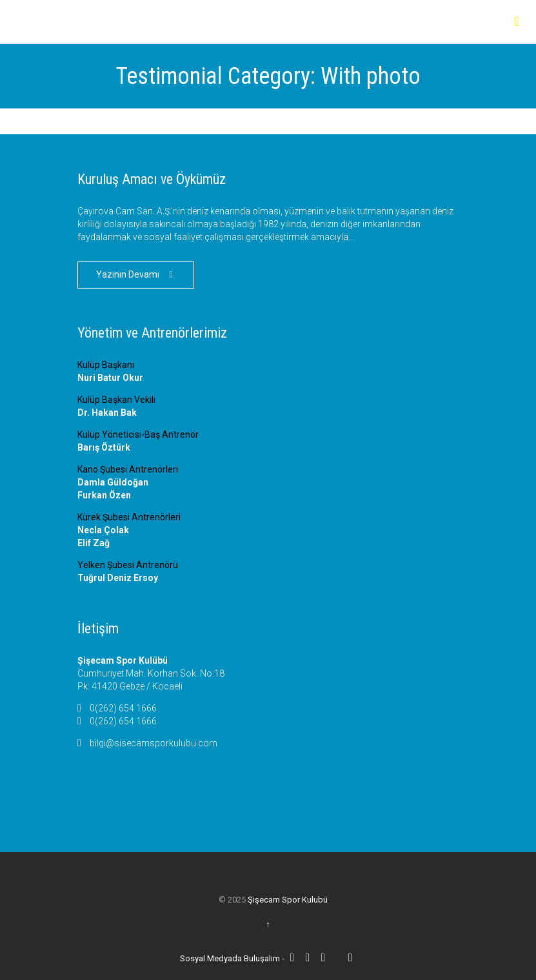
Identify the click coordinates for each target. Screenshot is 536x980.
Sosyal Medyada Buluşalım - (233, 958)
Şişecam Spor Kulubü (288, 900)
